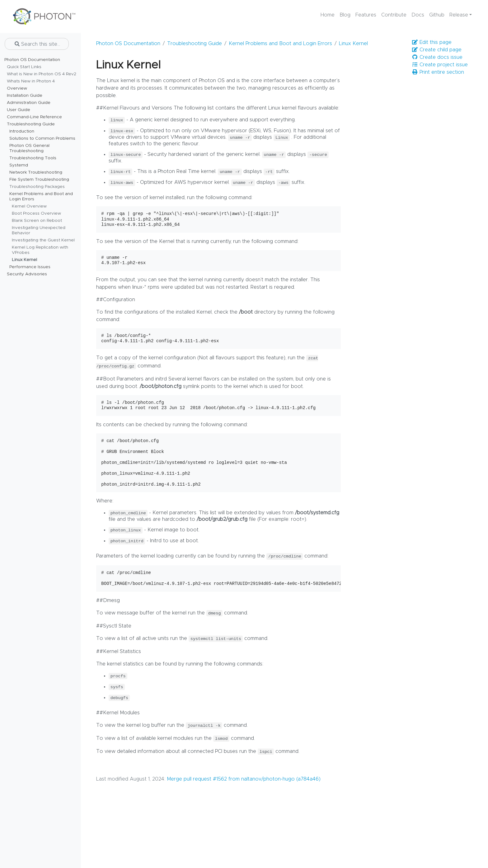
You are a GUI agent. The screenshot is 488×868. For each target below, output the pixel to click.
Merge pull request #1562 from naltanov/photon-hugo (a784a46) (244, 779)
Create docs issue (437, 57)
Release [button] (459, 15)
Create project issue (440, 65)
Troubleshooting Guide (195, 44)
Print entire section (438, 72)
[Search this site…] (37, 44)
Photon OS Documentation (128, 44)
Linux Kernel (353, 44)
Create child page (437, 50)
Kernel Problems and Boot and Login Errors (280, 44)
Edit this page (432, 42)
